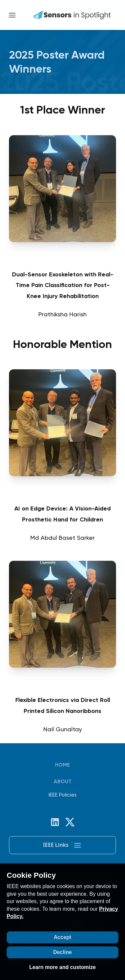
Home (62, 765)
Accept (62, 937)
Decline (62, 952)
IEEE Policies (63, 795)
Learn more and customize (63, 967)
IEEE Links (62, 845)
